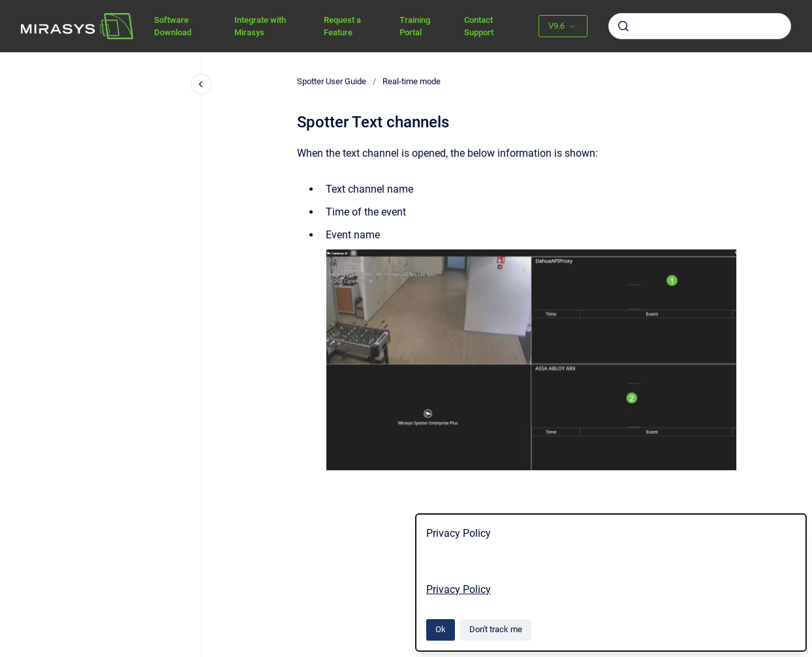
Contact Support (479, 26)
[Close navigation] (201, 84)
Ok (441, 629)
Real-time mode (412, 81)
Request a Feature (342, 26)
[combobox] (700, 26)
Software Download (173, 26)
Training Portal (415, 26)
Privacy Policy (459, 589)
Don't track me (496, 629)
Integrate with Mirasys (260, 26)
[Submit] (623, 26)
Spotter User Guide (332, 81)
